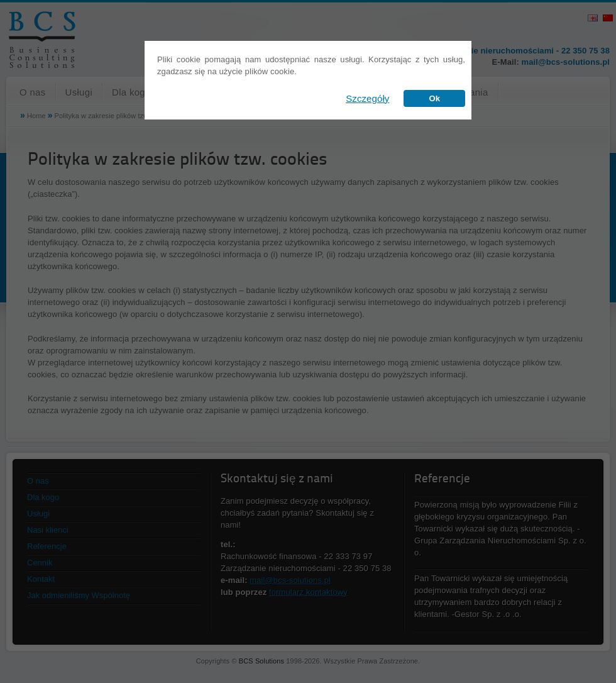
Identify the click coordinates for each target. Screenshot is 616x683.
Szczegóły (367, 98)
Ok (434, 98)
